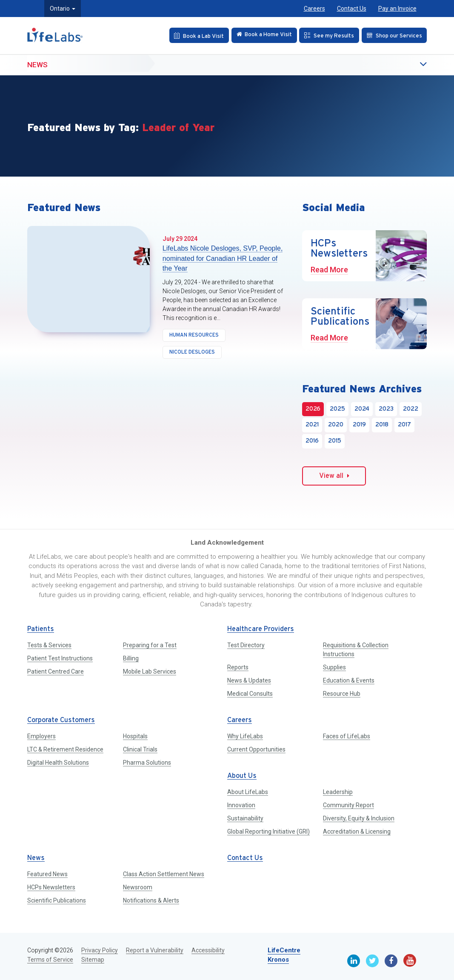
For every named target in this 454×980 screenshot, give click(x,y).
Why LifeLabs (245, 736)
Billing (131, 658)
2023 (386, 409)
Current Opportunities (256, 749)
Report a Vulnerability (155, 950)
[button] (406, 65)
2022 (411, 409)
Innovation (241, 805)
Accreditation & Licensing (357, 831)
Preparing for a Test (150, 645)
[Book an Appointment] (193, 35)
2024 (362, 409)
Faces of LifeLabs (347, 736)
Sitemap (93, 960)
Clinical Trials (140, 749)
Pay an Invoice (397, 9)
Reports (238, 667)
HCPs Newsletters (51, 887)
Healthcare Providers (261, 629)
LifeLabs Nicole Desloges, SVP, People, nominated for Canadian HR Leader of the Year (223, 258)
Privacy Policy (100, 950)
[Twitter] (372, 961)
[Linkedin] (354, 961)
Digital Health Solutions (58, 763)
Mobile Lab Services (150, 671)
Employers (41, 736)
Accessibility (208, 950)
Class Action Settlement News (164, 874)
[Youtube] (410, 960)
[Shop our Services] (393, 35)
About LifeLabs (248, 792)
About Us (242, 776)
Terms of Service (50, 960)
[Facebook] (391, 961)
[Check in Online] (260, 35)
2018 (382, 425)
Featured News (47, 874)
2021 (312, 425)
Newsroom (138, 887)
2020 (336, 425)
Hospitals (135, 736)
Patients (41, 629)
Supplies (334, 667)
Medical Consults (250, 694)
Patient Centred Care (56, 671)
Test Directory (246, 645)
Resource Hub (342, 694)
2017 (404, 425)
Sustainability (245, 818)
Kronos (278, 960)
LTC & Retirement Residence (65, 749)
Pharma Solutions (147, 763)
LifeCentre (284, 950)
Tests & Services (49, 645)
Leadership (338, 792)
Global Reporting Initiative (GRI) (268, 831)
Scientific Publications (57, 900)
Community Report (348, 805)
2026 (313, 409)
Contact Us (352, 9)
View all (334, 476)
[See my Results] (327, 35)
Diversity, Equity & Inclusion (359, 818)
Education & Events (349, 680)
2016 (312, 441)
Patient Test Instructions (60, 658)
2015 (335, 441)
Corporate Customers (61, 720)
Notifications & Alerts (151, 900)
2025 (337, 409)
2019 (359, 425)
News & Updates (249, 680)
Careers (314, 9)
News (37, 64)
